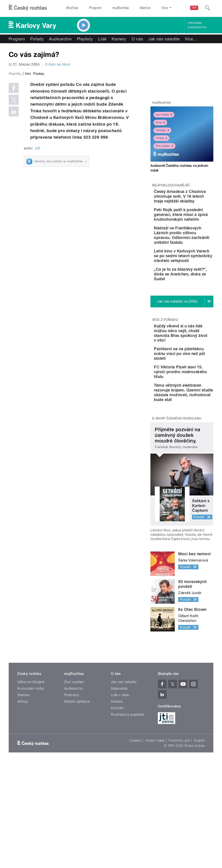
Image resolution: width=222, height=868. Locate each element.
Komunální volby (31, 789)
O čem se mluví (58, 64)
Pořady (37, 39)
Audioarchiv (197, 27)
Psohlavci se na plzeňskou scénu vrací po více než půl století (194, 428)
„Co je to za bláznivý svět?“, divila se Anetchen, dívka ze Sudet (193, 331)
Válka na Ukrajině (31, 782)
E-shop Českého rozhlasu (177, 519)
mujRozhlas (110, 8)
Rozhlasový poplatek (128, 815)
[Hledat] (207, 8)
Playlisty (85, 39)
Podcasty (72, 795)
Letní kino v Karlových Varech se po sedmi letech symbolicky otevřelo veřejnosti (196, 301)
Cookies (135, 841)
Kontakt (117, 808)
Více (191, 39)
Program (89, 8)
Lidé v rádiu (120, 795)
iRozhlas (70, 8)
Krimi (160, 123)
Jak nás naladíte (164, 39)
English (199, 841)
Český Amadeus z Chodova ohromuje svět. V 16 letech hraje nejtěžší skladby (194, 201)
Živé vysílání (164, 146)
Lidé (102, 39)
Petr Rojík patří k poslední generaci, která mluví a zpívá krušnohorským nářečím (193, 231)
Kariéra (117, 802)
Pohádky (162, 130)
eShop (23, 802)
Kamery (119, 39)
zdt (37, 222)
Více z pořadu (165, 382)
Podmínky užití (179, 841)
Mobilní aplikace (77, 802)
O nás (137, 39)
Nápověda (119, 789)
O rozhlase (149, 8)
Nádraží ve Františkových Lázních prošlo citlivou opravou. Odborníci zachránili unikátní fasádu (195, 266)
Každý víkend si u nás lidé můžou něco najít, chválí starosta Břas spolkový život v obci (194, 400)
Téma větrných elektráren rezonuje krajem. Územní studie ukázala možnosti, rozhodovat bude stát (195, 486)
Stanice (130, 8)
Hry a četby (164, 115)
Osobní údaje (155, 841)
